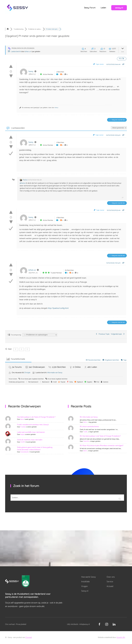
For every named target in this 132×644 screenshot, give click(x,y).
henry (31, 71)
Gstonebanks (25, 452)
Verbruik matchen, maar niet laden (30, 440)
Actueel (110, 586)
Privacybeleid (21, 624)
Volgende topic (118, 334)
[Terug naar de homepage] (17, 8)
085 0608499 (73, 624)
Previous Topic (103, 334)
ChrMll (23, 442)
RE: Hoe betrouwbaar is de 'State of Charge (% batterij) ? (100, 436)
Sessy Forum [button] (90, 8)
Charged (29, 638)
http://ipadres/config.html (58, 308)
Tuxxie (85, 432)
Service (110, 582)
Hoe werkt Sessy (88, 577)
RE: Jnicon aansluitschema (89, 427)
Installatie (85, 582)
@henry (23, 183)
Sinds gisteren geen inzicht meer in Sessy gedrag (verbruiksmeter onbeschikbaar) (35, 449)
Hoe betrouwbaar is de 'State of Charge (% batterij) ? (36, 417)
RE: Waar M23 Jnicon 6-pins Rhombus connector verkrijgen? (102, 446)
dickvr (85, 422)
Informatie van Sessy (55, 373)
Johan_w (28, 52)
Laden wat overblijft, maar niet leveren (31, 432)
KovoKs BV (121, 638)
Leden (103, 8)
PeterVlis (86, 441)
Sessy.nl (85, 591)
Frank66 (23, 427)
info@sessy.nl (85, 624)
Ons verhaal (10, 624)
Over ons (111, 577)
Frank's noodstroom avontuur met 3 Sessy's (33, 425)
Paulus (25, 180)
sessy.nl (119, 8)
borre (22, 419)
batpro (23, 434)
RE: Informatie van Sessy (89, 417)
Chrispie (27, 373)
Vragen (84, 586)
